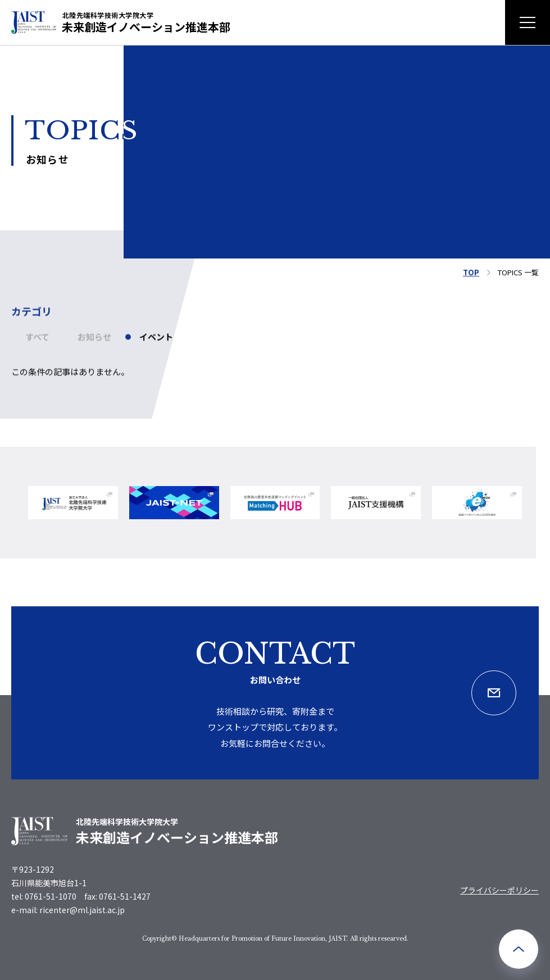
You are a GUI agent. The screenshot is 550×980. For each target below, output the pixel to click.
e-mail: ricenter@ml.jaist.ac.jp (68, 910)
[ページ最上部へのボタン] (519, 949)
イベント (156, 342)
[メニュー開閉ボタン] (528, 22)
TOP (471, 272)
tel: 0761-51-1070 (44, 896)
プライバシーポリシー (499, 890)
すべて (37, 342)
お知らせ (94, 342)
